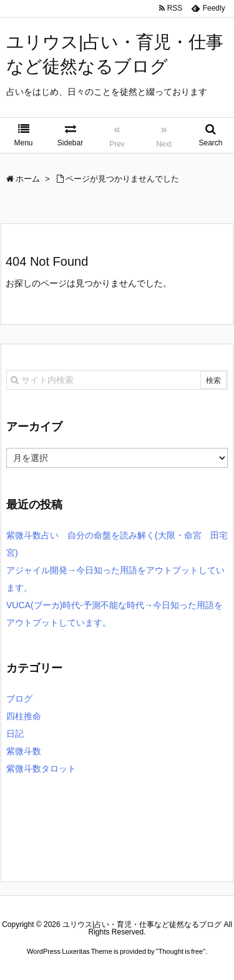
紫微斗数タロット (41, 769)
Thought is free (181, 951)
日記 (15, 734)
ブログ (19, 699)
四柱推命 (24, 716)
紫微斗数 (24, 751)
